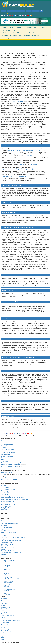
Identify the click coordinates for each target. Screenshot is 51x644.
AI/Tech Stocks (6, 33)
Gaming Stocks (7, 573)
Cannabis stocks (5, 488)
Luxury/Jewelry (5, 622)
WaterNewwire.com (6, 516)
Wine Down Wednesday (7, 548)
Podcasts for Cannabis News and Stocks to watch (14, 537)
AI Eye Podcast (5, 539)
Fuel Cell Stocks (7, 595)
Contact (3, 443)
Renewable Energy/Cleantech (9, 631)
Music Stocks (5, 503)
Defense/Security (6, 611)
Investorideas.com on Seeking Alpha (11, 465)
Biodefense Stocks (8, 564)
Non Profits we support (7, 444)
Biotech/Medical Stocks (20, 33)
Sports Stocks (7, 587)
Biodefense (4, 604)
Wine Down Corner (6, 556)
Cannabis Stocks (7, 568)
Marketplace (4, 554)
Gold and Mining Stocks (9, 575)
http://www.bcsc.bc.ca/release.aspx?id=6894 (14, 176)
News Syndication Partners (8, 453)
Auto (2, 600)
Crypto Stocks (33, 33)
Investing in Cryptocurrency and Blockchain (12, 498)
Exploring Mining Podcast (8, 542)
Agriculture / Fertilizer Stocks (10, 560)
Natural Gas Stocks (8, 583)
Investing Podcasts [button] (32, 28)
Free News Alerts (6, 531)
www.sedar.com (33, 165)
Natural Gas (4, 628)
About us (4, 11)
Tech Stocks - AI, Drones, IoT (10, 588)
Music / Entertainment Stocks (10, 581)
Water (3, 638)
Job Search (4, 525)
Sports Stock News (6, 506)
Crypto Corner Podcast (7, 544)
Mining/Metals (5, 624)
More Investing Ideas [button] (7, 38)
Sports (3, 633)
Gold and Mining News (7, 496)
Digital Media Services (20, 11)
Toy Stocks (6, 593)
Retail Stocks (6, 585)
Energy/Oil (4, 612)
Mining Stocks (17, 35)
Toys (2, 636)
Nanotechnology (5, 629)
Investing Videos (44, 28)
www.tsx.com (21, 165)
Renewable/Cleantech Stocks (33, 35)
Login (2, 529)
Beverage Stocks (7, 563)
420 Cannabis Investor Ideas (9, 532)
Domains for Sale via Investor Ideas (10, 449)
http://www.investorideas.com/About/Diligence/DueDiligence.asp (25, 151)
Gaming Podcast (5, 546)
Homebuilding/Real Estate (8, 619)
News (2, 520)
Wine (2, 639)
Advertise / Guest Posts (7, 473)
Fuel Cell (3, 614)
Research (4, 522)
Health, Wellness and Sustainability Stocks (12, 579)
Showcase (4, 448)
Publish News (36, 11)
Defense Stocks (6, 35)
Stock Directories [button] (6, 30)
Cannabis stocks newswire (8, 489)
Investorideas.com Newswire (9, 501)
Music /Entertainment (7, 626)
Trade (15, 30)
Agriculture (4, 599)
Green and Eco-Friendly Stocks (10, 576)
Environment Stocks (8, 572)
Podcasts (3, 536)
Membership (10, 11)
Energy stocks (5, 494)
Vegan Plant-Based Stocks (9, 589)
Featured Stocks (21, 28)
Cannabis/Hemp (5, 609)
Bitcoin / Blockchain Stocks (9, 567)
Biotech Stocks (7, 565)
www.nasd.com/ (31, 156)
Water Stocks (5, 510)
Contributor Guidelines (7, 456)
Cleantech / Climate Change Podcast (11, 541)
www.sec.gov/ (32, 154)
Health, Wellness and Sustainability (10, 621)
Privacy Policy (5, 461)
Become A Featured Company (9, 480)
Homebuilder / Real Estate (9, 577)
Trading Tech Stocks (6, 508)
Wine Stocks (6, 592)
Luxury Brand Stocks (8, 580)
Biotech (3, 605)
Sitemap (3, 460)
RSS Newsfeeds (5, 454)
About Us (3, 441)
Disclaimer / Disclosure (7, 451)
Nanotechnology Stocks (9, 584)
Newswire (4, 28)
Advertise (29, 11)
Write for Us (4, 446)
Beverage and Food (6, 602)
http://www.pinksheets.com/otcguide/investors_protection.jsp (18, 169)
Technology (4, 634)
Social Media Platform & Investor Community (13, 551)
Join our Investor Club (7, 527)
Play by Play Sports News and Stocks (11, 553)
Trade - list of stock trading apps (9, 524)
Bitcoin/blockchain (6, 607)
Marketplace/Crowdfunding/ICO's (10, 534)
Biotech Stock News (6, 486)
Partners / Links (5, 458)
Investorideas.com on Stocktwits (10, 466)
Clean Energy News (6, 491)
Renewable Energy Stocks (8, 505)
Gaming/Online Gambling (8, 616)
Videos (3, 549)
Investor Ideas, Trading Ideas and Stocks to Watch (14, 499)
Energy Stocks (7, 571)
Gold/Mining (4, 617)
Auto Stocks (6, 562)
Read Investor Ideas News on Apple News (12, 463)
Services (3, 474)
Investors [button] (12, 28)
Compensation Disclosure (17, 101)
